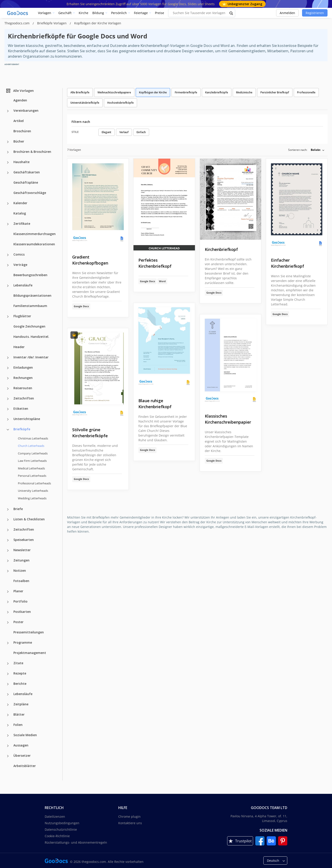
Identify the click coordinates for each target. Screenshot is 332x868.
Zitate (18, 663)
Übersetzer (22, 756)
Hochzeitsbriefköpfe (121, 103)
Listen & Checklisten (29, 519)
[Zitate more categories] (8, 664)
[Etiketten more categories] (8, 409)
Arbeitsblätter (25, 766)
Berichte (20, 684)
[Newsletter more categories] (8, 551)
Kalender (20, 203)
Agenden (20, 100)
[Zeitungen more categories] (8, 561)
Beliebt (316, 150)
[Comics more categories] (8, 255)
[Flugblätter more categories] (8, 317)
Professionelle (306, 92)
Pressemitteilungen (29, 632)
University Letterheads (33, 491)
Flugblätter (22, 316)
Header (19, 347)
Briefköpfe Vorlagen (52, 23)
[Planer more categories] (8, 592)
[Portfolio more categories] (8, 602)
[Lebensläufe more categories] (8, 286)
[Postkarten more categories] (8, 612)
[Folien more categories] (8, 725)
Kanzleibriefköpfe (217, 92)
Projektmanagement (30, 653)
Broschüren (22, 131)
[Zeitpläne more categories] (8, 705)
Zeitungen (21, 560)
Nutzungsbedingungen (62, 823)
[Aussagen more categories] (8, 746)
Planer (18, 591)
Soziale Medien (25, 735)
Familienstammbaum (30, 306)
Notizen (20, 571)
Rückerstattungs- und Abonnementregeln (76, 842)
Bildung (98, 13)
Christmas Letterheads (33, 438)
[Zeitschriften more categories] (8, 399)
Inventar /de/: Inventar (31, 357)
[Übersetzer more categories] (8, 756)
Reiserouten (23, 388)
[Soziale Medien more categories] (8, 736)
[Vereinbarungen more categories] (8, 111)
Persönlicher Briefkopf (275, 92)
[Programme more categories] (8, 643)
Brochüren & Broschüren (32, 152)
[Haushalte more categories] (8, 162)
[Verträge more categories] (8, 265)
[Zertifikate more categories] (8, 224)
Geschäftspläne (26, 182)
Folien (18, 725)
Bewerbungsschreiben (30, 275)
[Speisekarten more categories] (8, 540)
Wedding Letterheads (32, 498)
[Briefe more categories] (8, 509)
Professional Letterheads (34, 483)
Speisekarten (24, 540)
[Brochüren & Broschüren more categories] (8, 152)
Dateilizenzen (55, 817)
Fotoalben (21, 581)
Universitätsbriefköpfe (85, 103)
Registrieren (315, 13)
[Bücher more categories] (8, 142)
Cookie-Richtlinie (57, 836)
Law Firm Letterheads (32, 461)
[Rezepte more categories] (8, 674)
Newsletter (22, 550)
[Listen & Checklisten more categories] (8, 520)
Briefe (18, 509)
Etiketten (21, 409)
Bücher (19, 141)
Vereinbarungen (26, 110)
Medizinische (244, 92)
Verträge (20, 265)
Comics (19, 254)
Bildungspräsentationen (32, 295)
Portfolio (20, 601)
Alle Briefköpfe (80, 92)
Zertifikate (22, 224)
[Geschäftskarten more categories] (8, 173)
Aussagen (21, 745)
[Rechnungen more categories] (8, 378)
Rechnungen (23, 378)
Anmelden (287, 13)
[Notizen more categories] (8, 571)
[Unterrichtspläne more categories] (8, 419)
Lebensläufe (23, 285)
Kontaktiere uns (130, 823)
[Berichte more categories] (8, 684)
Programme (23, 642)
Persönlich (119, 13)
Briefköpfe (22, 429)
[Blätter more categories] (8, 715)
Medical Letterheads (31, 468)
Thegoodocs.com (17, 23)
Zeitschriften (24, 398)
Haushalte (21, 162)
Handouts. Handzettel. (31, 337)
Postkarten (22, 612)
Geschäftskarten (27, 172)
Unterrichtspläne (27, 419)
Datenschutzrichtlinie (61, 829)
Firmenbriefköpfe (186, 92)
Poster (18, 622)
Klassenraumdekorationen (34, 244)
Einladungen (23, 367)
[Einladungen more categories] (8, 368)
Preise (160, 13)
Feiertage (141, 13)
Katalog (20, 213)
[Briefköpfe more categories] (8, 430)
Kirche (84, 13)
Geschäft (65, 13)
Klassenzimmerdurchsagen (35, 234)
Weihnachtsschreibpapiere (114, 92)
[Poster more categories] (8, 622)
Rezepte (20, 673)
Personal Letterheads (32, 476)
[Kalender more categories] (8, 204)
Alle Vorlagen (20, 91)
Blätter (19, 714)
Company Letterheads (33, 453)
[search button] (231, 13)
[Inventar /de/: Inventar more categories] (8, 358)
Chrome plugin (129, 817)
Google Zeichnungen (29, 326)
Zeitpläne (21, 704)
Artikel (19, 121)
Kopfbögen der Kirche (153, 92)
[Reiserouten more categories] (8, 389)
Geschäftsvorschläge (30, 193)
